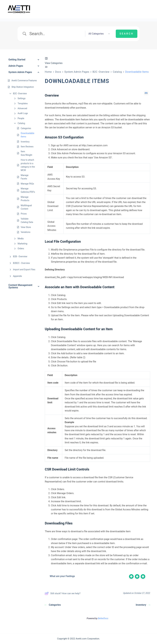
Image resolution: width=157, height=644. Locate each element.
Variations (26, 232)
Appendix (17, 276)
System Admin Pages (77, 72)
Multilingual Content (26, 207)
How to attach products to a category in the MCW (28, 165)
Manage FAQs (27, 184)
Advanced (22, 108)
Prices (24, 214)
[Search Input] (56, 34)
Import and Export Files (24, 269)
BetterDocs (103, 618)
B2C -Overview (20, 94)
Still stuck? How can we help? (63, 593)
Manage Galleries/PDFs (28, 190)
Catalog (21, 123)
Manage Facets (25, 177)
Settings (22, 98)
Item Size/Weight (26, 153)
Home (48, 72)
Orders (21, 248)
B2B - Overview (20, 256)
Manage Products (25, 199)
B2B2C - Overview (21, 263)
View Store (26, 227)
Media (21, 239)
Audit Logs (23, 113)
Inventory (25, 142)
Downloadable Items (28, 135)
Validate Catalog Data (27, 220)
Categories (26, 128)
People (21, 118)
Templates (23, 103)
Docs (58, 72)
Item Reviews (27, 147)
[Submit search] (127, 34)
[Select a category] (98, 34)
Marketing (22, 244)
